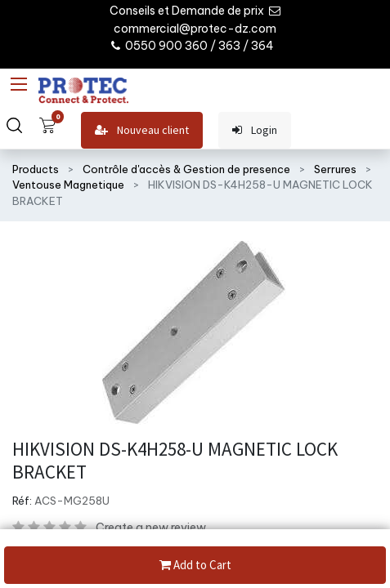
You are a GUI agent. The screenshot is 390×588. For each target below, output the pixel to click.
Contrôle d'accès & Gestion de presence (186, 169)
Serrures (335, 169)
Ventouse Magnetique (68, 185)
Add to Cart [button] (195, 566)
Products (36, 169)
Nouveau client (142, 130)
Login (255, 130)
